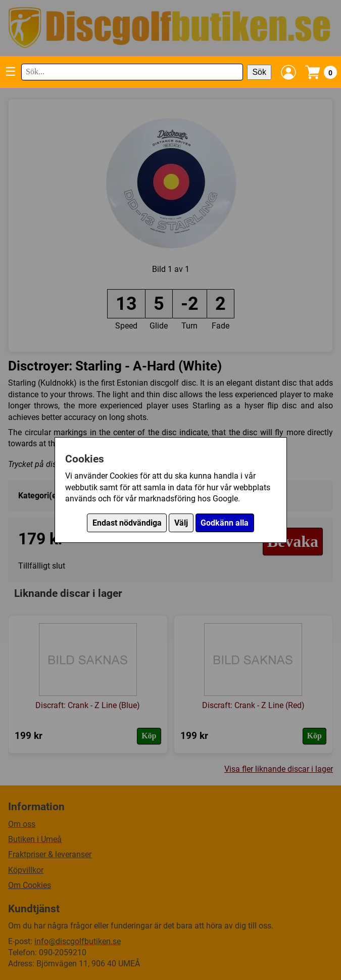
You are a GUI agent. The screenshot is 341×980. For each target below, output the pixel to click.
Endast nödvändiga (127, 523)
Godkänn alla (225, 523)
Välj (181, 523)
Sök (259, 72)
